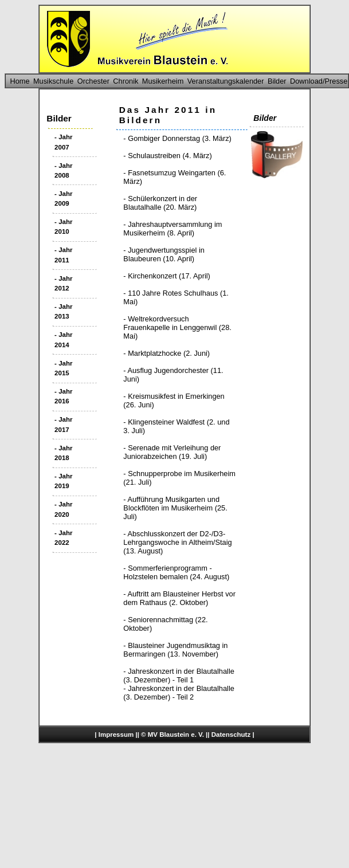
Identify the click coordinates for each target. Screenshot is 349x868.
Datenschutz (231, 735)
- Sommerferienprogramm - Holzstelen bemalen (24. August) (176, 572)
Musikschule (53, 81)
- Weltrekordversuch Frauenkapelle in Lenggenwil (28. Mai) (177, 327)
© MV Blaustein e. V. (172, 735)
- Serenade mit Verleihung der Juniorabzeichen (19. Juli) (172, 452)
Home (19, 81)
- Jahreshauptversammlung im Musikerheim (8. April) (172, 229)
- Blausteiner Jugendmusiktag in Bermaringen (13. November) (175, 650)
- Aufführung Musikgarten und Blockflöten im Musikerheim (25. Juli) (175, 508)
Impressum (116, 735)
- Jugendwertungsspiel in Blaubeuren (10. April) (164, 254)
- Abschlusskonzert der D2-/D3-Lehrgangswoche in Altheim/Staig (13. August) (177, 542)
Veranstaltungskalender (226, 81)
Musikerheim (163, 81)
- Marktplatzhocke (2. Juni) (166, 353)
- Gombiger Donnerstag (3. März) (177, 138)
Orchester (93, 81)
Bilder (277, 81)
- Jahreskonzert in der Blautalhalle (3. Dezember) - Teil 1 (179, 675)
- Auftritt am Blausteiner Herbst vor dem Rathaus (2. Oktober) (179, 598)
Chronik (126, 81)
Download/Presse (319, 81)
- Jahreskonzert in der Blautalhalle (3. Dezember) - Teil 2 (179, 693)
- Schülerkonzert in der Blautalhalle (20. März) (160, 203)
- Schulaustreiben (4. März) (167, 156)
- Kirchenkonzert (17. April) (167, 276)
